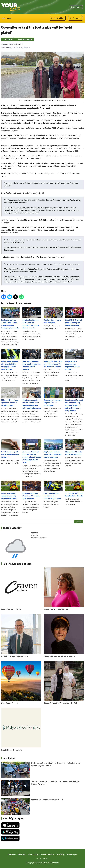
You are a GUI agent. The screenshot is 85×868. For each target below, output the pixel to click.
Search (79, 522)
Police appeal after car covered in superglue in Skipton (53, 490)
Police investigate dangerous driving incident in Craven (11, 490)
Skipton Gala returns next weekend (53, 316)
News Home (9, 39)
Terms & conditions (47, 855)
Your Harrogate (72, 855)
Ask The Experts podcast (17, 564)
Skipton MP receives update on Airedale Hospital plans (11, 397)
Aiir (57, 863)
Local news (9, 758)
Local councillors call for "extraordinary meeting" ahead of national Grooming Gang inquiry (74, 400)
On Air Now (76, 7)
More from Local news (25, 39)
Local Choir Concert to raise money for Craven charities (74, 317)
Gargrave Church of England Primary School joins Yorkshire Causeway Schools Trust (32, 451)
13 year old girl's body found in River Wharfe (74, 489)
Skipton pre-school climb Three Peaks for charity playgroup (53, 449)
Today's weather (12, 528)
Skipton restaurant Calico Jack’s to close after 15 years (32, 490)
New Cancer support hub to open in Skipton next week (11, 449)
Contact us (12, 855)
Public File (22, 855)
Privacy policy (33, 855)
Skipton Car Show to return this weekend (74, 447)
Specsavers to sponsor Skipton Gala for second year (53, 397)
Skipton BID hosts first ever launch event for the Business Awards (53, 358)
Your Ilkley (60, 855)
